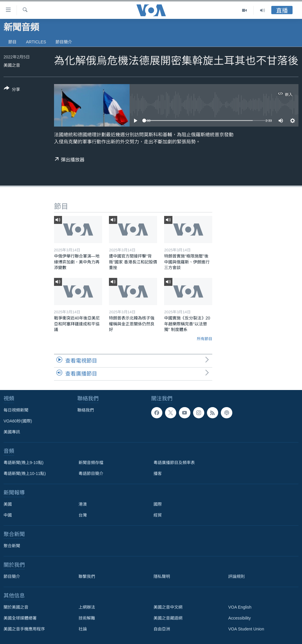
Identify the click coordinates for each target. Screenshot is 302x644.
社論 (83, 629)
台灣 (83, 515)
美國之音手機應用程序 (24, 629)
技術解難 (87, 618)
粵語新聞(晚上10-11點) (25, 473)
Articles (36, 42)
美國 (8, 504)
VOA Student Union (246, 629)
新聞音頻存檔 (91, 463)
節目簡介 (64, 42)
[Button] (12, 90)
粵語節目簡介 (91, 473)
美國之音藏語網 (168, 618)
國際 (158, 504)
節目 (12, 42)
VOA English (240, 607)
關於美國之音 (16, 607)
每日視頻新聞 (16, 410)
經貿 (158, 515)
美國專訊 (12, 432)
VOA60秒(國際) (18, 421)
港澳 (83, 504)
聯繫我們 (87, 576)
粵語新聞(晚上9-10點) (23, 463)
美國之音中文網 (168, 607)
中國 (8, 515)
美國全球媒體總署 (20, 618)
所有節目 (205, 339)
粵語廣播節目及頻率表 (174, 463)
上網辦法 (87, 607)
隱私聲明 (162, 576)
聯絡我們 (86, 410)
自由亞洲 (162, 629)
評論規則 (236, 576)
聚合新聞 (12, 546)
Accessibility (239, 618)
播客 (158, 473)
